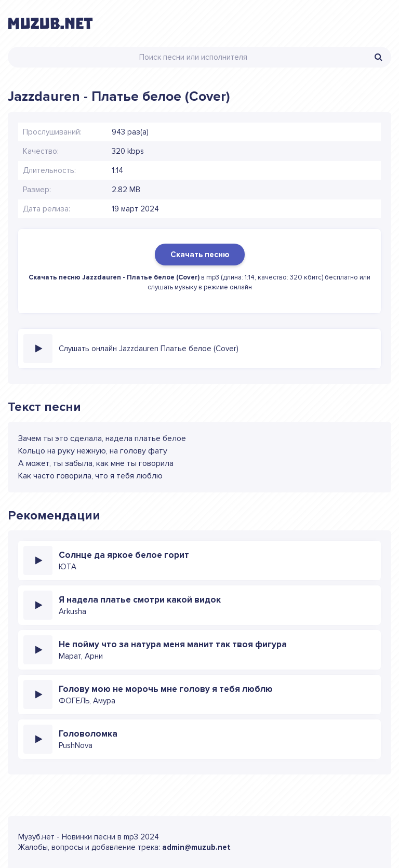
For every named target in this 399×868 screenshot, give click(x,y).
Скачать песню (200, 255)
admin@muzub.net (196, 847)
